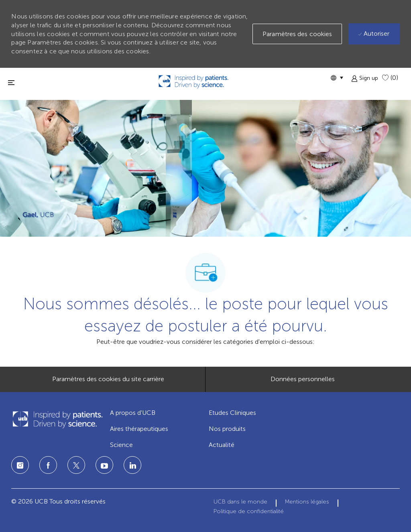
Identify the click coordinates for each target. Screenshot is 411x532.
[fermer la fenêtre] (11, 82)
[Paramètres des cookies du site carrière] (108, 379)
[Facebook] (48, 465)
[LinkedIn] (104, 465)
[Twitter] (76, 465)
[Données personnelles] (303, 379)
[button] (337, 78)
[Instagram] (20, 465)
